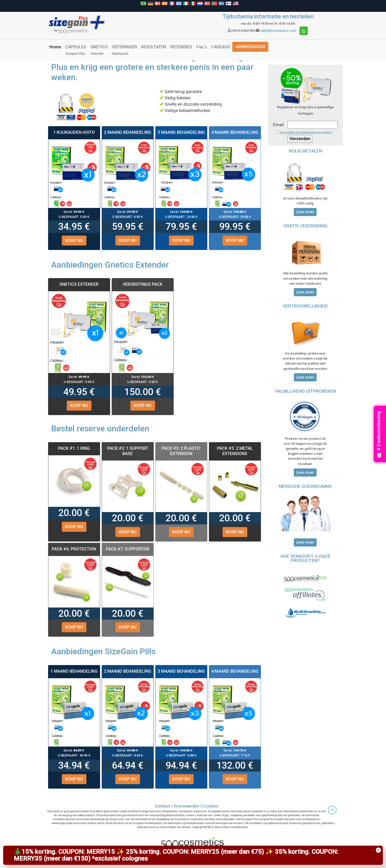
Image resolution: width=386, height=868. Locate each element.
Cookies (210, 806)
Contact (162, 806)
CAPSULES (76, 50)
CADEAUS (221, 47)
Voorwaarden (186, 806)
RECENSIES (181, 47)
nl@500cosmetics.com (278, 31)
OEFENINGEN (124, 50)
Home (56, 47)
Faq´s (202, 47)
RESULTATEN (154, 47)
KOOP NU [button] (74, 240)
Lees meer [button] (305, 212)
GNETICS (99, 50)
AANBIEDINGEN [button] (250, 47)
